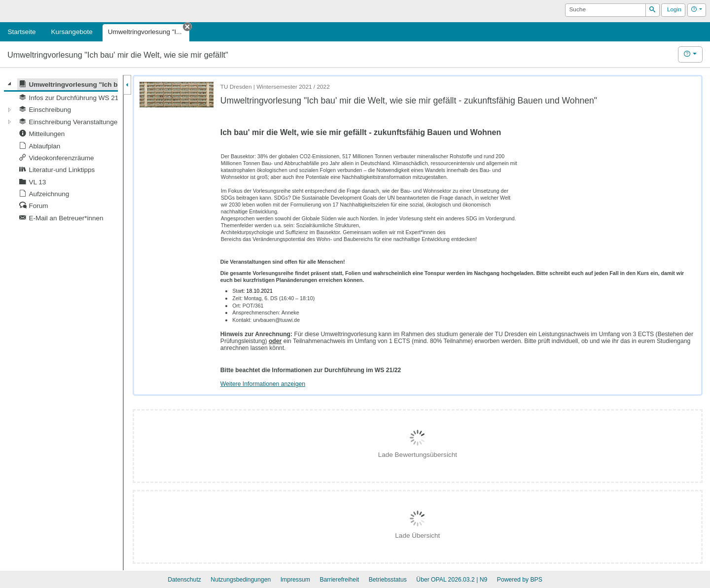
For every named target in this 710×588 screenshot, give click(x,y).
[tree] (61, 151)
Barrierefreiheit (339, 580)
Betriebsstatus (388, 580)
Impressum (295, 580)
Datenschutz (184, 580)
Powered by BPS (520, 580)
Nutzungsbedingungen (241, 580)
